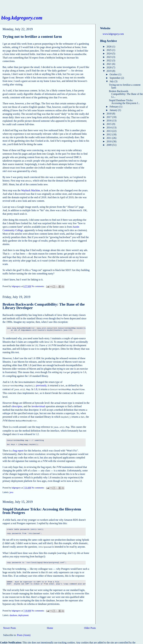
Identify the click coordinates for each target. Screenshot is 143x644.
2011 (109, 138)
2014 (109, 127)
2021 (109, 64)
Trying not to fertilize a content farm (32, 37)
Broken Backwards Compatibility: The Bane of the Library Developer (44, 306)
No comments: (38, 286)
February (114, 107)
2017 (109, 117)
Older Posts (90, 625)
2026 (109, 47)
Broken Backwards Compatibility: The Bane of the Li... (126, 94)
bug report (18, 448)
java (11, 490)
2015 (109, 124)
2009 (109, 145)
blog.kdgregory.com (22, 18)
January (114, 110)
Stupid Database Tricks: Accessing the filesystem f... (124, 102)
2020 (109, 67)
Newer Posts (9, 625)
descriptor (17, 405)
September (115, 78)
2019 (109, 71)
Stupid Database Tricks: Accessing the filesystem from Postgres (42, 508)
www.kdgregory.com (113, 34)
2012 (109, 134)
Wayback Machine (31, 190)
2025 (109, 50)
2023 (109, 57)
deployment (23, 612)
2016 (109, 121)
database (13, 612)
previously (41, 385)
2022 (109, 60)
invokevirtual (38, 405)
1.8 (36, 388)
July (112, 81)
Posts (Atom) (24, 632)
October (114, 74)
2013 (109, 131)
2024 (109, 54)
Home (50, 625)
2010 (109, 141)
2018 (109, 114)
